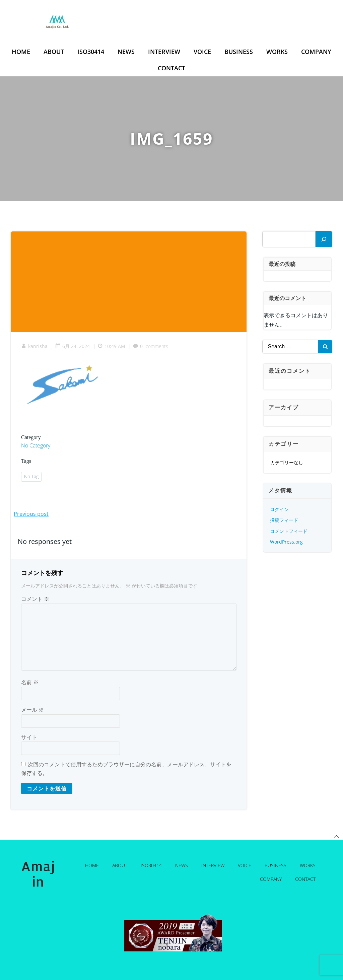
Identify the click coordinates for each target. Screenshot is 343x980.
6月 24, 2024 (73, 346)
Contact (171, 68)
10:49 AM (111, 346)
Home (21, 52)
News (126, 52)
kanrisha (34, 346)
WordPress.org (286, 542)
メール (32, 710)
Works (277, 52)
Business (239, 52)
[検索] (324, 239)
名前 (30, 682)
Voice (202, 52)
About (54, 52)
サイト (29, 737)
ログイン (279, 509)
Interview (164, 52)
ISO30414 (91, 52)
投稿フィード (284, 520)
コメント (35, 599)
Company (316, 52)
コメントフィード (289, 531)
